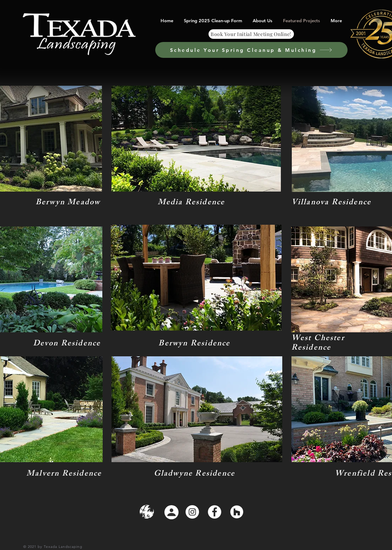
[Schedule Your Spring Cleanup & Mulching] (251, 50)
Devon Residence (67, 344)
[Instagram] (192, 512)
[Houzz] (237, 512)
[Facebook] (215, 512)
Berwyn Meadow (68, 203)
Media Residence (191, 203)
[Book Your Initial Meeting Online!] (251, 34)
